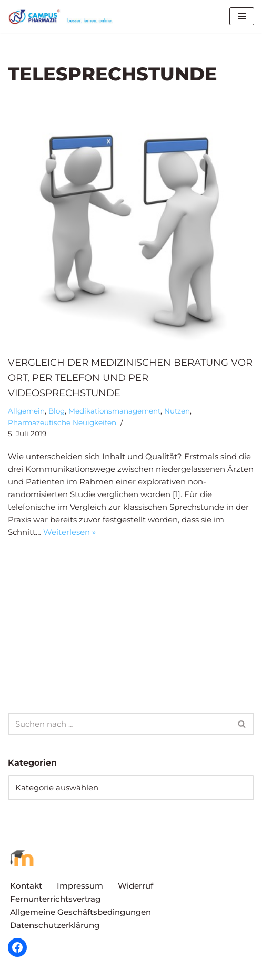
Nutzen (177, 411)
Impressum (80, 886)
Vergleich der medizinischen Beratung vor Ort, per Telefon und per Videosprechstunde (130, 378)
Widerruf (135, 886)
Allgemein (26, 411)
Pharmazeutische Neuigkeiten (62, 422)
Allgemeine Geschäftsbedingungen (80, 912)
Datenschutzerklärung (55, 925)
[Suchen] (119, 724)
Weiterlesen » (69, 532)
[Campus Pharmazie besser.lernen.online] (63, 17)
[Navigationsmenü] (242, 16)
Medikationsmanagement (114, 411)
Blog (57, 411)
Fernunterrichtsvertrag (55, 899)
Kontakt (26, 886)
